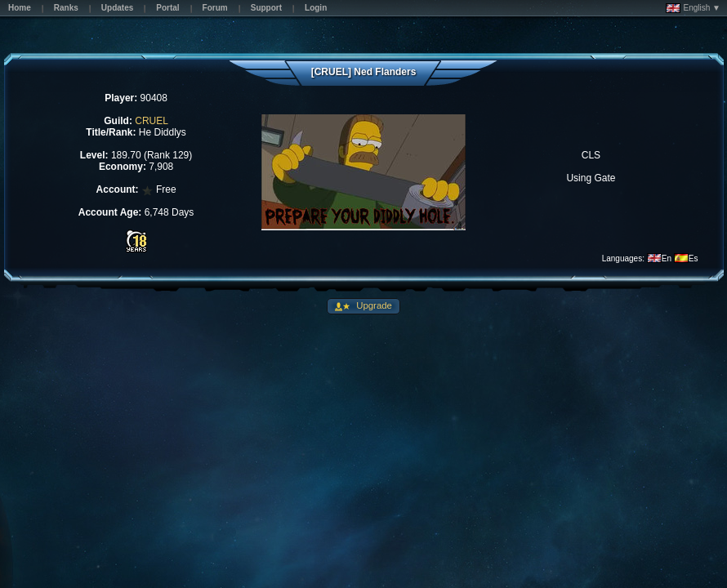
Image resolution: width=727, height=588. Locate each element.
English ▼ (693, 8)
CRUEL (152, 121)
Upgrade (373, 305)
